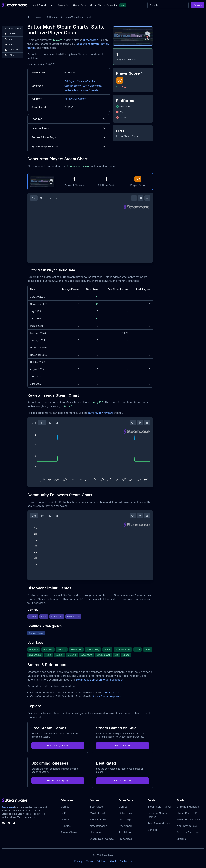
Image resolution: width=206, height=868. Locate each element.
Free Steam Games (159, 823)
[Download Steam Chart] (147, 198)
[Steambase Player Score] (142, 73)
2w (34, 198)
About (113, 861)
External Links (69, 128)
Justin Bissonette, (92, 86)
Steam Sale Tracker (160, 807)
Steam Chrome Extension (104, 5)
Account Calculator (188, 832)
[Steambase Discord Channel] (3, 823)
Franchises (125, 839)
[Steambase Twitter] (14, 823)
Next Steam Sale (187, 826)
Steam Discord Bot (188, 813)
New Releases (98, 826)
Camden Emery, (73, 86)
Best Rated (96, 807)
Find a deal (123, 745)
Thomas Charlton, (87, 81)
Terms (89, 861)
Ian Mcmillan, (71, 90)
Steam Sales (80, 5)
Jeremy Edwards (89, 90)
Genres (123, 807)
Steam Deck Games (102, 839)
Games (38, 17)
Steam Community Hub (106, 696)
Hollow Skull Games (75, 99)
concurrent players (88, 44)
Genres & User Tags (69, 137)
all (57, 198)
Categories (125, 813)
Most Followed (99, 819)
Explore (198, 5)
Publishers (125, 832)
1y (50, 198)
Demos (65, 819)
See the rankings (58, 781)
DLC (63, 813)
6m (42, 423)
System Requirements (69, 146)
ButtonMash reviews (101, 413)
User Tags (125, 819)
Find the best (123, 781)
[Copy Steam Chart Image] (141, 198)
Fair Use (101, 861)
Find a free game (58, 745)
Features (69, 119)
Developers (126, 826)
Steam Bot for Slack (189, 819)
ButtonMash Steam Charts (78, 17)
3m (42, 198)
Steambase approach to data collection (100, 680)
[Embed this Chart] (134, 198)
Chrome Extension (188, 807)
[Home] (29, 17)
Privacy (78, 861)
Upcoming (64, 5)
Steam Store (112, 692)
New (52, 5)
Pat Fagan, (70, 81)
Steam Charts (69, 832)
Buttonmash (53, 17)
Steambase (8, 807)
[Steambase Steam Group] (9, 823)
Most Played (39, 5)
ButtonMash (91, 40)
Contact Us (126, 861)
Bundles (66, 826)
